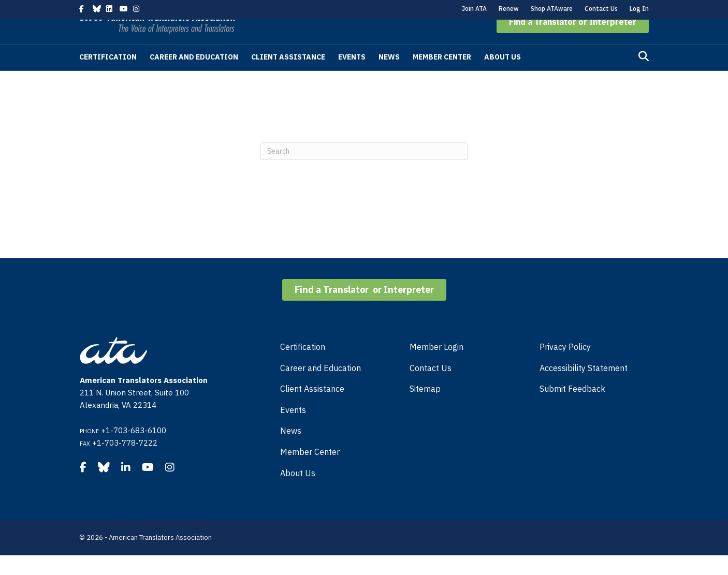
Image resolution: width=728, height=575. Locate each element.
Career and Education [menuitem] (321, 388)
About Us (503, 77)
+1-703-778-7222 (125, 462)
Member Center (442, 77)
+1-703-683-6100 (134, 450)
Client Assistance (288, 77)
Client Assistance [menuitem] (312, 408)
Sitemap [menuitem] (425, 408)
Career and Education (194, 77)
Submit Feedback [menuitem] (572, 408)
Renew (509, 9)
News (389, 77)
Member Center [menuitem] (310, 471)
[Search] (644, 76)
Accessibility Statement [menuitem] (584, 388)
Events (352, 77)
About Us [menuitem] (298, 493)
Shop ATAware (552, 9)
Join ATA (474, 9)
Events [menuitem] (293, 430)
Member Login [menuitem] (436, 366)
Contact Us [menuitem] (431, 388)
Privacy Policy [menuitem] (565, 366)
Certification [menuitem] (303, 366)
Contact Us (601, 9)
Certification (108, 77)
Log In (639, 9)
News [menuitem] (291, 450)
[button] (573, 41)
